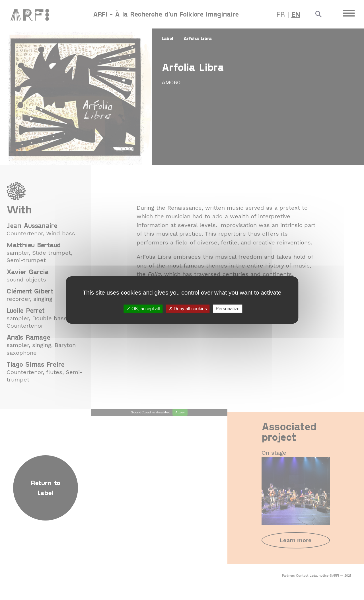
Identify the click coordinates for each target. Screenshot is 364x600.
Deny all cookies (188, 309)
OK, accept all (143, 309)
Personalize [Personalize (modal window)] (228, 309)
